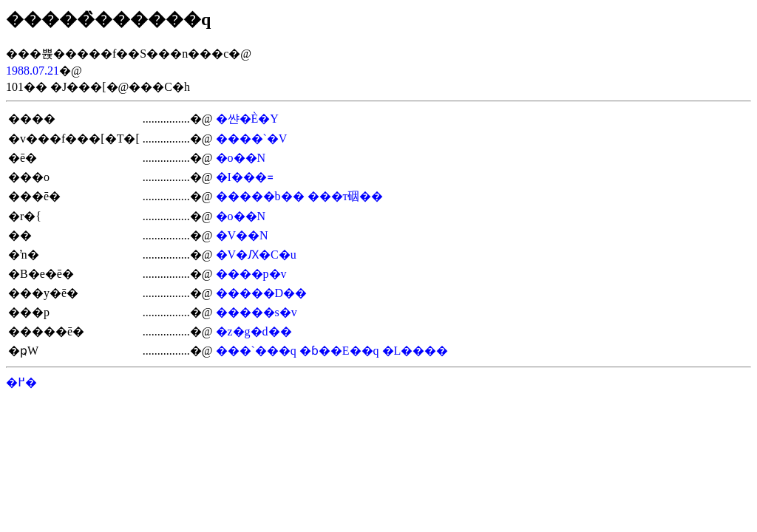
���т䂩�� (346, 196)
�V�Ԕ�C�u (256, 255)
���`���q (256, 351)
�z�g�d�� (254, 331)
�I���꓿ (245, 177)
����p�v (251, 274)
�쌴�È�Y (247, 119)
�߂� (21, 382)
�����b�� (260, 196)
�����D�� (262, 293)
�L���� (415, 351)
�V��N (242, 235)
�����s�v (257, 312)
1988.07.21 (33, 71)
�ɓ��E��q (339, 351)
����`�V (252, 139)
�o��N (241, 158)
